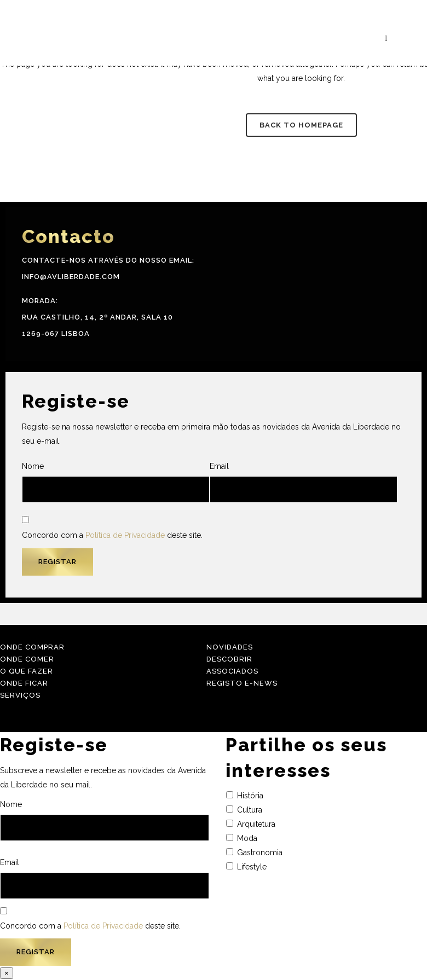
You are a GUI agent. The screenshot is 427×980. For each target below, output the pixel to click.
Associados (232, 671)
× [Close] (7, 973)
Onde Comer (27, 659)
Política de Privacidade (125, 535)
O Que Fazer (27, 671)
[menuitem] (416, 499)
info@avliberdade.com (71, 277)
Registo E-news (242, 683)
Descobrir (229, 659)
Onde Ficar (24, 683)
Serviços (20, 695)
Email (304, 482)
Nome (116, 482)
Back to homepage (301, 125)
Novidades (230, 647)
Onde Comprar (32, 647)
